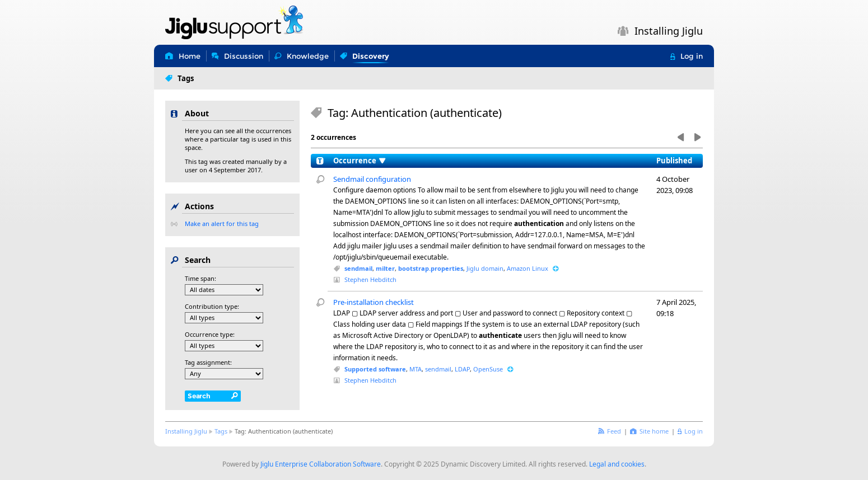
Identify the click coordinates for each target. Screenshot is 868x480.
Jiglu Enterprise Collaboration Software (321, 464)
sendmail (358, 268)
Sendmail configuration (372, 179)
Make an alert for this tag (222, 223)
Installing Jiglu (186, 431)
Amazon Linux (528, 268)
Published (674, 161)
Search (199, 396)
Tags (221, 431)
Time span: (200, 278)
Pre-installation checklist (374, 302)
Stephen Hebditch (370, 279)
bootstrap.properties (431, 268)
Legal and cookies (617, 464)
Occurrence (355, 161)
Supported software (375, 369)
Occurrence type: (210, 334)
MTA (416, 369)
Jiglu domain (485, 268)
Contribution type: (212, 306)
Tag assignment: (208, 362)
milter (385, 268)
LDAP (462, 369)
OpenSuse (488, 369)
